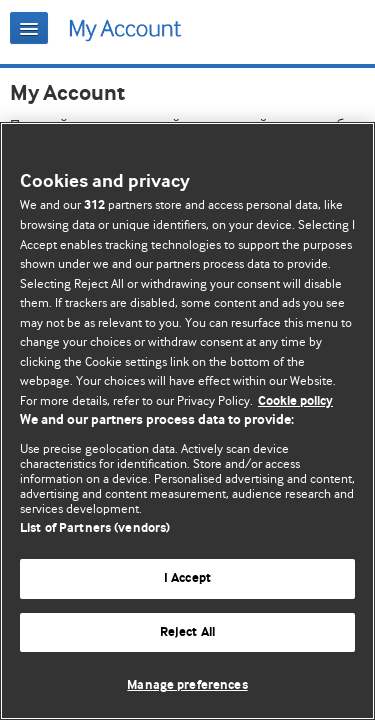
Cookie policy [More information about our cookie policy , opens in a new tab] (295, 401)
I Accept (187, 578)
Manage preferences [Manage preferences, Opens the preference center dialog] (187, 685)
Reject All (187, 632)
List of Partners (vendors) (95, 528)
